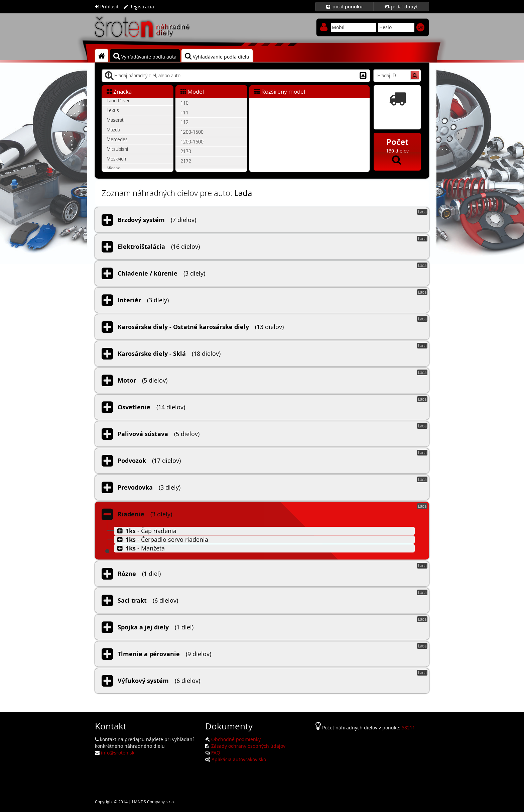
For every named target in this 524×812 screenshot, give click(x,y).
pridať (344, 7)
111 (184, 113)
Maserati (116, 120)
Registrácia (139, 7)
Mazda (113, 130)
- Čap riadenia (146, 531)
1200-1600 (192, 142)
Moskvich (116, 159)
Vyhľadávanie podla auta (145, 56)
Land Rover (118, 100)
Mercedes (117, 139)
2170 (186, 151)
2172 (186, 161)
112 (184, 122)
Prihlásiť (107, 7)
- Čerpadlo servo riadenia (162, 539)
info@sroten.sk (118, 753)
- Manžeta (140, 548)
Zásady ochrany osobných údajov (248, 746)
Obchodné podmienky (236, 739)
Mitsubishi (117, 149)
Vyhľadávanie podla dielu (217, 56)
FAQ (216, 753)
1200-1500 (192, 132)
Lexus (113, 110)
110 (184, 103)
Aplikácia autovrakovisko (239, 759)
